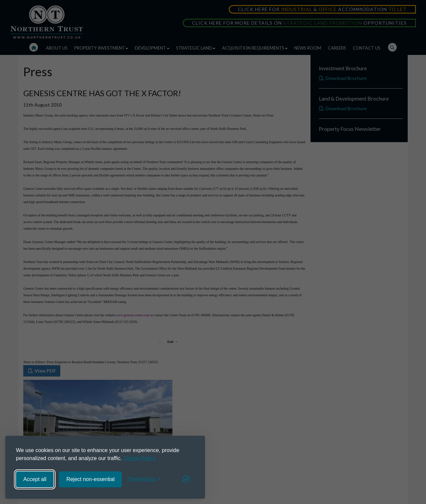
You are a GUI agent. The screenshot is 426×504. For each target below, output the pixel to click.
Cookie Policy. (140, 458)
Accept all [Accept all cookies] (35, 479)
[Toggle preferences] (144, 479)
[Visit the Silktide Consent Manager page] (186, 479)
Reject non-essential (90, 479)
